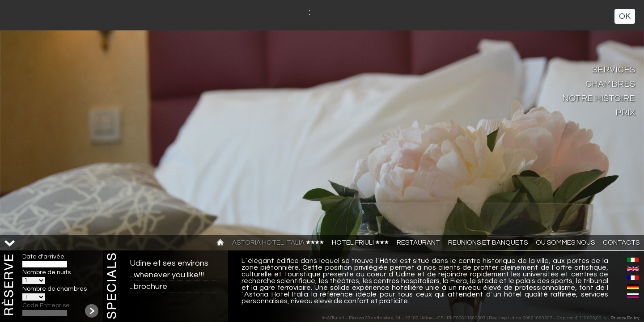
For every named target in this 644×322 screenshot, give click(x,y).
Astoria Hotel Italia (278, 243)
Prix (625, 113)
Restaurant (418, 243)
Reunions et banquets (488, 243)
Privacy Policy (625, 318)
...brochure (148, 286)
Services (614, 70)
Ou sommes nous (565, 243)
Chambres (610, 84)
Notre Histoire (599, 98)
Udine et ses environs (169, 263)
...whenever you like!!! (167, 275)
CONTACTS (621, 243)
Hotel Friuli (360, 243)
